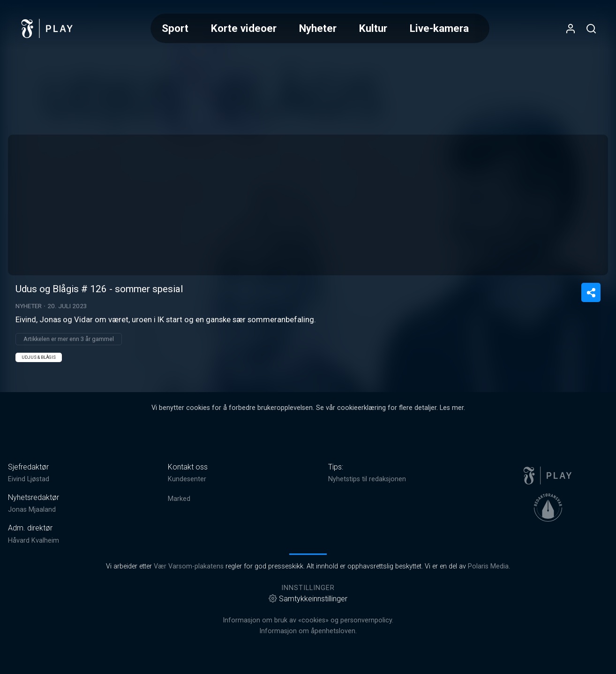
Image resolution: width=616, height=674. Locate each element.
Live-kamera (439, 28)
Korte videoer (244, 28)
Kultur (373, 28)
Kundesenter (187, 479)
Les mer (452, 408)
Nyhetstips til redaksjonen (367, 479)
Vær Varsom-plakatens (189, 566)
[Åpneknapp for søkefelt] (591, 29)
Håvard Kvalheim (34, 541)
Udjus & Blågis (39, 357)
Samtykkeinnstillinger (308, 599)
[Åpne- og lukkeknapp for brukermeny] (571, 29)
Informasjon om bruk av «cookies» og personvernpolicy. (308, 620)
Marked (179, 499)
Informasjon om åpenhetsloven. (308, 631)
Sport (175, 28)
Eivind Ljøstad (29, 479)
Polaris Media (488, 566)
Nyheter (318, 28)
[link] (47, 29)
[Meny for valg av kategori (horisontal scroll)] (320, 28)
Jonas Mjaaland (32, 510)
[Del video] (591, 292)
